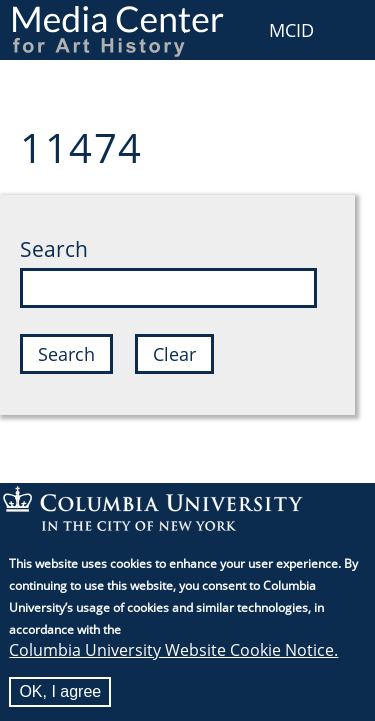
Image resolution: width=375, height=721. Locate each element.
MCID (291, 30)
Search (54, 249)
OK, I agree (60, 696)
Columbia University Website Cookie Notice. (173, 655)
